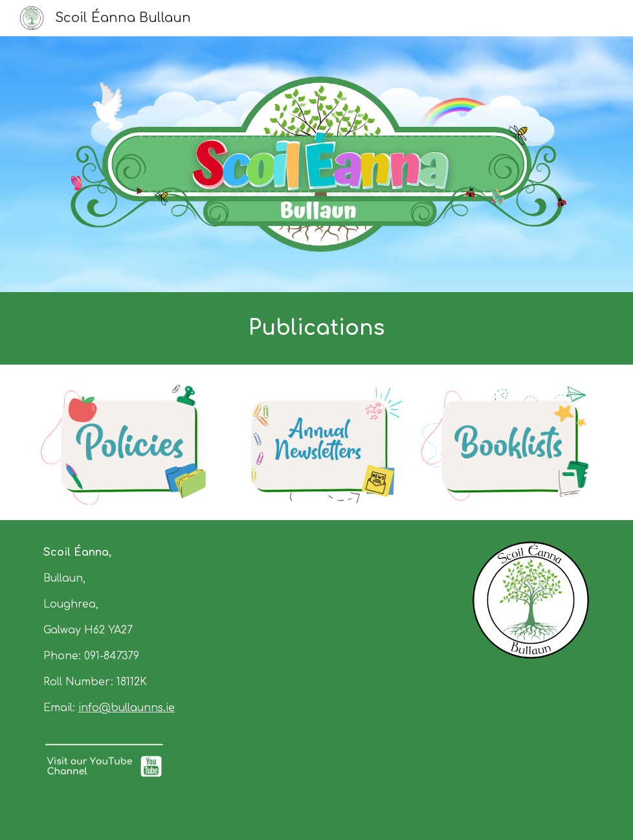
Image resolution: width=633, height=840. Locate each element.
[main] (316, 328)
